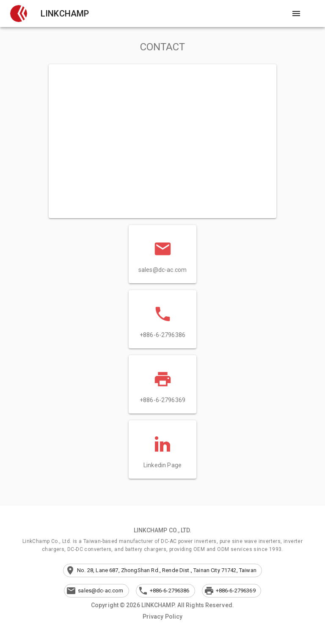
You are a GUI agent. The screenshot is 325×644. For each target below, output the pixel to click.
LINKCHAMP (65, 14)
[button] (19, 14)
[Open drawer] (296, 14)
